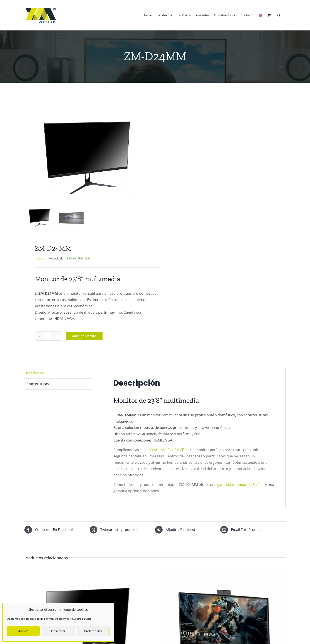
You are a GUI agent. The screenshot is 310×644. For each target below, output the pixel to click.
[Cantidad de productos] (48, 335)
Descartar (58, 631)
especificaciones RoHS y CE (162, 449)
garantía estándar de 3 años (240, 483)
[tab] (58, 372)
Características (37, 383)
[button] (279, 15)
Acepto (23, 631)
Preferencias (93, 631)
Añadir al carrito (84, 335)
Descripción (34, 372)
